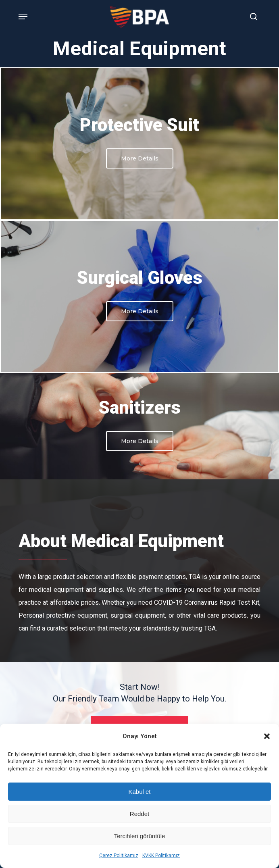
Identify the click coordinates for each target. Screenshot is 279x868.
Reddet (139, 814)
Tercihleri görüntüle (140, 836)
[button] (267, 736)
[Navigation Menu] (23, 17)
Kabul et (139, 792)
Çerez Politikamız (119, 856)
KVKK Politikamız (161, 856)
